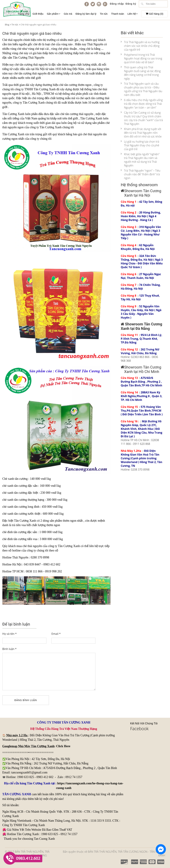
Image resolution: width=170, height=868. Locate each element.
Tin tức (104, 14)
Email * (56, 634)
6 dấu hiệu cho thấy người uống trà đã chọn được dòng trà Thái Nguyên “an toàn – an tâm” (142, 104)
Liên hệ (133, 14)
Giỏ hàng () (154, 14)
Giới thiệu (38, 14)
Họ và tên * (10, 634)
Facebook (139, 728)
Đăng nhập (117, 4)
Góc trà (68, 14)
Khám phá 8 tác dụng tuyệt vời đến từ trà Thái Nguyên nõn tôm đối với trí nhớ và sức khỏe (141, 133)
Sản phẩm (54, 14)
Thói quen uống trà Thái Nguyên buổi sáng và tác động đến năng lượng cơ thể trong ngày (141, 73)
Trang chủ (23, 14)
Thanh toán (118, 14)
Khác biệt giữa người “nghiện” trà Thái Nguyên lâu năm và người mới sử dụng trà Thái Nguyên (140, 160)
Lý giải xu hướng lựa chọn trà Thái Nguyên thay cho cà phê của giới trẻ (140, 145)
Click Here (63, 746)
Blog (7, 25)
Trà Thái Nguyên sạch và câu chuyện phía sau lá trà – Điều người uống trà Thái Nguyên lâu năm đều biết (141, 89)
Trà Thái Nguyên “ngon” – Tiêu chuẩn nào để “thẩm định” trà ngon (141, 174)
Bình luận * (10, 649)
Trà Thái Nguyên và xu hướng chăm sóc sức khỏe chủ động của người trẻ (140, 46)
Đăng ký (131, 4)
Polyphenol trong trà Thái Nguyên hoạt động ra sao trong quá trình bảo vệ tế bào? (141, 58)
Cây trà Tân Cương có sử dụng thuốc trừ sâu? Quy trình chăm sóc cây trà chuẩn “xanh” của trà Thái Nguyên (142, 118)
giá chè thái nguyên (90, 134)
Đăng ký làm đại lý (86, 14)
